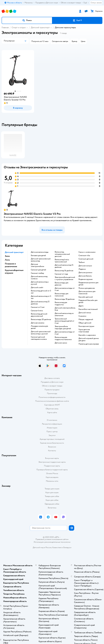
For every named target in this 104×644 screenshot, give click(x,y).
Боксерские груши (86, 326)
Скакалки (82, 316)
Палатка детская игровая (89, 344)
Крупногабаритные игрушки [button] (14, 272)
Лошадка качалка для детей (39, 327)
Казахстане (57, 547)
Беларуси (67, 547)
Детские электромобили (38, 265)
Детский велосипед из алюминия (64, 314)
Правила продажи (52, 390)
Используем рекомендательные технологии (52, 542)
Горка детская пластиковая (84, 331)
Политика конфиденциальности (52, 397)
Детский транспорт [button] (14, 252)
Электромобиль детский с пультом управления (65, 278)
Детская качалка (38, 323)
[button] (27, 20)
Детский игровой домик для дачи (89, 339)
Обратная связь (52, 409)
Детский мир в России (42, 547)
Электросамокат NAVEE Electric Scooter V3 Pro (32, 214)
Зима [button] (7, 256)
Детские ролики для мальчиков (87, 293)
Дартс (81, 306)
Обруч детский (85, 323)
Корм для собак (52, 500)
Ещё (86, 3)
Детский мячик (85, 313)
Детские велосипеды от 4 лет (65, 289)
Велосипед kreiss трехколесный (62, 261)
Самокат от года (61, 274)
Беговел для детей (38, 256)
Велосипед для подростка (61, 304)
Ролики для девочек (87, 288)
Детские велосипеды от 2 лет (65, 333)
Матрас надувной (86, 319)
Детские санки (61, 343)
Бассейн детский (86, 297)
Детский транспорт (40, 27)
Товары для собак (52, 496)
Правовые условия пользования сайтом (52, 539)
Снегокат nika (84, 256)
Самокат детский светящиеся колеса (39, 338)
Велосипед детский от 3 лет (41, 292)
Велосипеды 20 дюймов (41, 319)
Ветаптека (52, 508)
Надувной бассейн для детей (88, 301)
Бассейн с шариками (87, 335)
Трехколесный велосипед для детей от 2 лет (64, 321)
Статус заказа (96, 3)
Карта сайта (52, 412)
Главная (5, 27)
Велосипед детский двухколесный (39, 315)
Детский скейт (37, 288)
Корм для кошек (52, 492)
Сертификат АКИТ (52, 405)
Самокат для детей (38, 270)
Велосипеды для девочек (61, 284)
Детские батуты (85, 276)
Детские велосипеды (40, 252)
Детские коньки (85, 266)
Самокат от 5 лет (38, 307)
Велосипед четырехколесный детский (62, 254)
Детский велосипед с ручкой (40, 283)
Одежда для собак (52, 504)
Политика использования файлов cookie (52, 401)
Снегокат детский (86, 259)
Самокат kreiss (37, 311)
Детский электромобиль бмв (65, 309)
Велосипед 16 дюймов (64, 271)
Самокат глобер (37, 273)
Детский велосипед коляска (39, 278)
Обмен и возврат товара (52, 386)
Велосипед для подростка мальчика (63, 338)
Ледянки (82, 269)
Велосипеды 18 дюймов (65, 299)
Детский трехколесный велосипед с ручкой (41, 333)
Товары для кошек (52, 489)
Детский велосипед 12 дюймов (40, 303)
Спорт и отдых (19, 27)
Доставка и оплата (52, 378)
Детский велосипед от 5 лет (41, 297)
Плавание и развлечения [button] (11, 265)
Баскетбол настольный (88, 309)
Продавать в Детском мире (52, 382)
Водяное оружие (86, 279)
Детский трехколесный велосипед (41, 260)
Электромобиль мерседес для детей (63, 328)
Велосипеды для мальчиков (61, 295)
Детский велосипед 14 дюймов (64, 266)
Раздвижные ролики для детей (88, 284)
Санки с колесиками (87, 252)
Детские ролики (85, 273)
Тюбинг (82, 262)
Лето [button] (7, 260)
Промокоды (52, 393)
